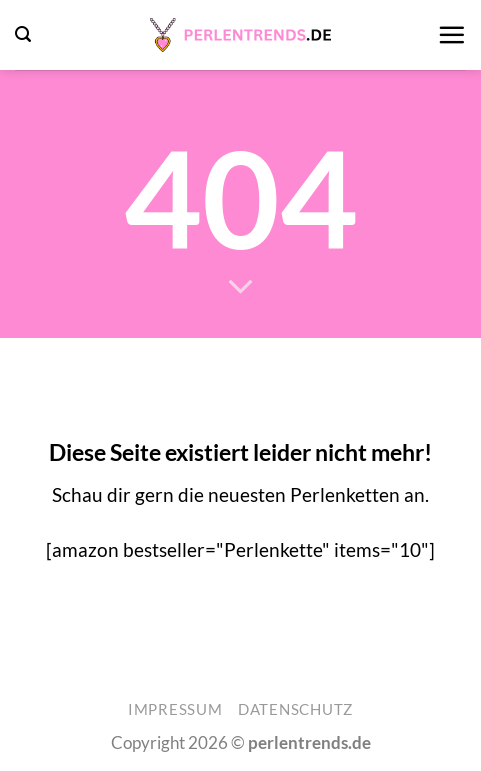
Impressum (175, 709)
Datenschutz (295, 709)
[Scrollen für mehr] (240, 287)
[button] (23, 34)
